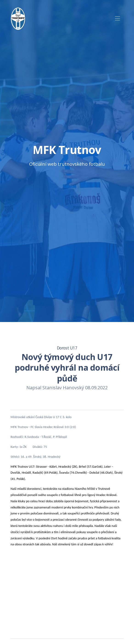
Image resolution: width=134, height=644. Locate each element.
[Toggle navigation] (117, 19)
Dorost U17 (67, 348)
